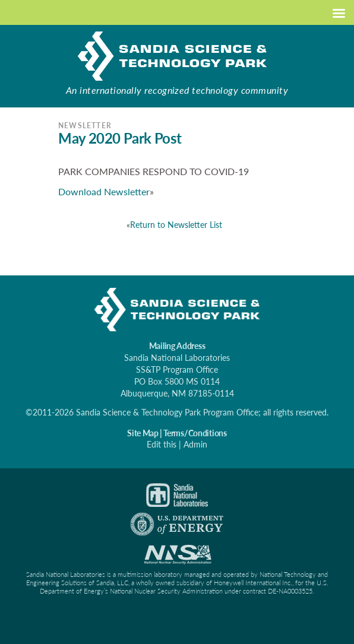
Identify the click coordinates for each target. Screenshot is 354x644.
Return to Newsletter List (176, 225)
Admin (195, 444)
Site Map (143, 433)
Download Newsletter (104, 191)
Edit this (162, 444)
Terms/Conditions (195, 433)
